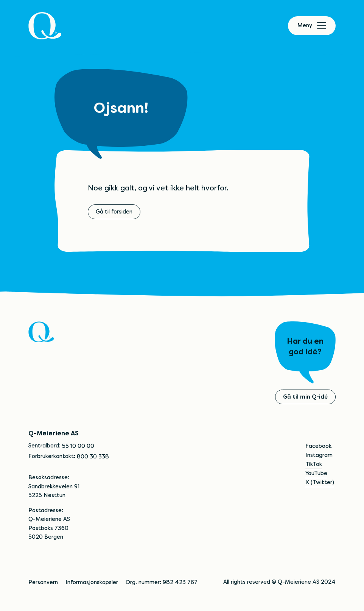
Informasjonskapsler (92, 582)
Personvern (43, 582)
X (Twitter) (320, 482)
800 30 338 (93, 457)
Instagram (319, 455)
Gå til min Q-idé (305, 397)
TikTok (314, 464)
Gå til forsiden (114, 212)
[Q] (45, 26)
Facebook (318, 446)
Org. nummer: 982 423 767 (162, 582)
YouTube (316, 473)
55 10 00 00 (78, 446)
